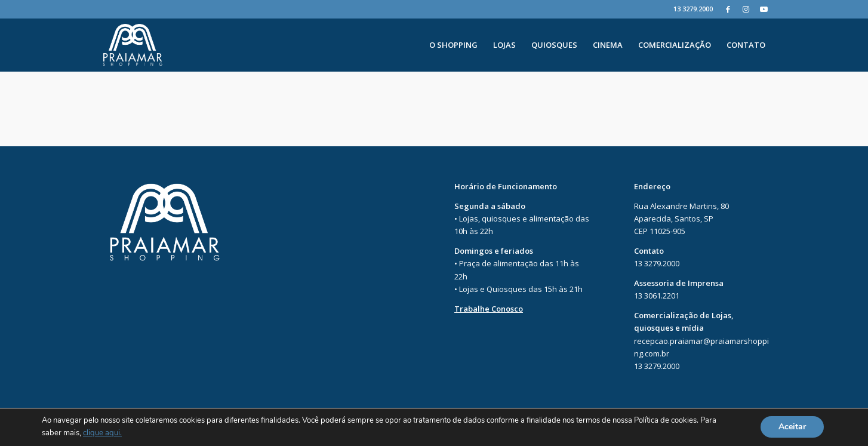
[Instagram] (746, 9)
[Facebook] (728, 9)
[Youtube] (764, 9)
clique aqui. (102, 433)
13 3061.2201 (657, 296)
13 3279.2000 (693, 9)
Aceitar (792, 427)
